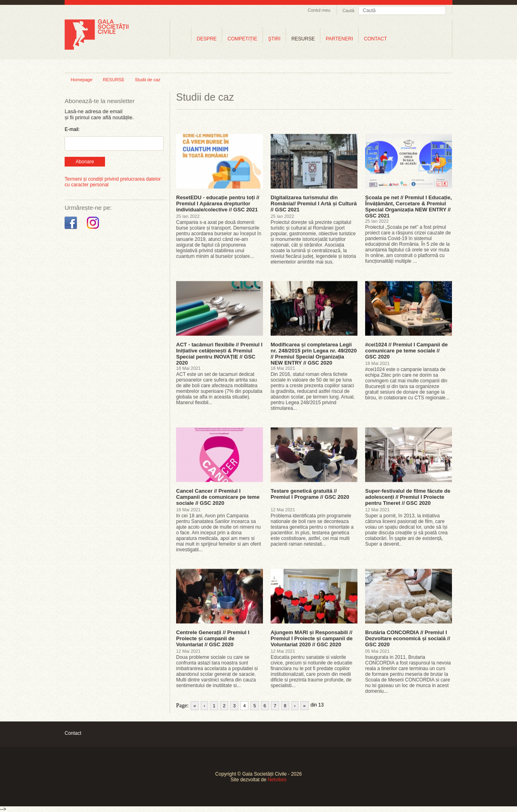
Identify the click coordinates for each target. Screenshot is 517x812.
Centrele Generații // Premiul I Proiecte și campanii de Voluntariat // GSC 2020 (213, 638)
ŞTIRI (274, 39)
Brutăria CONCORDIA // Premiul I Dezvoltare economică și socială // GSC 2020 (408, 638)
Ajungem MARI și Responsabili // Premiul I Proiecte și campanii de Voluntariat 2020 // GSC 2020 (312, 638)
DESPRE (207, 39)
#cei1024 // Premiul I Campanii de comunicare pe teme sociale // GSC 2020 (406, 351)
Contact (73, 733)
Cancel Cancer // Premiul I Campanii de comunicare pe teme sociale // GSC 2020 (218, 497)
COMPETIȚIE (242, 39)
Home (181, 39)
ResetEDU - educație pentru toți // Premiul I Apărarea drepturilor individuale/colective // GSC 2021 (218, 204)
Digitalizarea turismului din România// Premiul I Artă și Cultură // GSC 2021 (314, 204)
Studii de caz (148, 80)
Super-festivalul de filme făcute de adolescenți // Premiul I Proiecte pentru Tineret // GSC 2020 (408, 497)
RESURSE (303, 39)
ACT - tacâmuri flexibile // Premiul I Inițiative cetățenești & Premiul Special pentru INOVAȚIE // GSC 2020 (219, 354)
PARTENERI (339, 39)
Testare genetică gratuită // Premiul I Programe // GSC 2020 (310, 494)
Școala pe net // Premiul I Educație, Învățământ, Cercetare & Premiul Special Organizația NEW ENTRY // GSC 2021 (409, 207)
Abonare (85, 162)
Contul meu (319, 10)
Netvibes (277, 780)
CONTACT (375, 39)
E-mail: (72, 129)
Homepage (82, 80)
